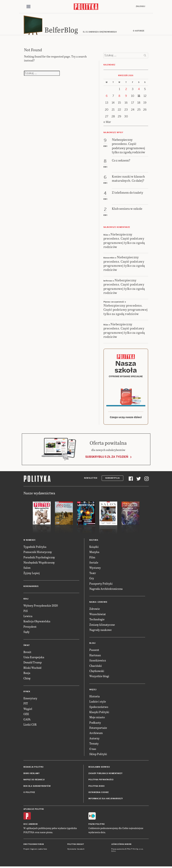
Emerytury (30, 700)
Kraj (26, 601)
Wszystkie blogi (99, 678)
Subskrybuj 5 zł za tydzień (107, 459)
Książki (94, 548)
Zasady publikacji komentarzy (106, 775)
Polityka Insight (76, 846)
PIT (26, 705)
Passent (94, 652)
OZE (26, 716)
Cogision (34, 851)
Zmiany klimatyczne (102, 626)
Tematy (94, 745)
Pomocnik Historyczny (38, 554)
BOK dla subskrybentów (37, 788)
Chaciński (96, 667)
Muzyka (94, 554)
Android (33, 826)
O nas (93, 750)
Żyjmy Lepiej (32, 575)
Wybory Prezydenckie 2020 (41, 607)
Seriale (94, 564)
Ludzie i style (98, 703)
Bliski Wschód (32, 669)
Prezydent (30, 628)
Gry (92, 580)
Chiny (27, 680)
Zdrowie (95, 610)
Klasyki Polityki (99, 714)
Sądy (26, 633)
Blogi (92, 645)
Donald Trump (33, 664)
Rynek (27, 693)
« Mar (107, 124)
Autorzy (94, 740)
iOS (25, 826)
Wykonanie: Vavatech (76, 851)
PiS (26, 612)
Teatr (93, 575)
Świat (27, 647)
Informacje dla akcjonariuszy (106, 800)
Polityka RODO (97, 788)
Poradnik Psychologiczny (39, 559)
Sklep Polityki (98, 756)
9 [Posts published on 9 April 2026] (126, 98)
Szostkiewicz (98, 662)
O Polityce (29, 794)
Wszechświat (98, 616)
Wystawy (95, 569)
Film (92, 559)
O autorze (139, 33)
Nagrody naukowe (100, 632)
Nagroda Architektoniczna (106, 590)
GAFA (27, 721)
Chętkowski (97, 673)
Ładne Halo (43, 851)
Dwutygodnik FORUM (34, 846)
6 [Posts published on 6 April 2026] (107, 98)
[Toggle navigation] (28, 7)
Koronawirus (31, 588)
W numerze (30, 542)
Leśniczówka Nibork (121, 846)
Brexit (27, 654)
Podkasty (95, 724)
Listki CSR (30, 726)
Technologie (97, 621)
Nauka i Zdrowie (98, 604)
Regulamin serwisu (99, 769)
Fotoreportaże (98, 729)
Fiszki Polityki (97, 826)
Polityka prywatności (101, 781)
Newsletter (91, 480)
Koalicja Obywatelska (37, 623)
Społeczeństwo (99, 708)
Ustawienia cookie (99, 794)
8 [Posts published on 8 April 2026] (119, 98)
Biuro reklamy (32, 775)
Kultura (94, 542)
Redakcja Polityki (33, 769)
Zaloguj (140, 7)
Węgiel (28, 710)
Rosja (27, 675)
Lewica (28, 618)
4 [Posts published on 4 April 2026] (139, 91)
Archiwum (96, 735)
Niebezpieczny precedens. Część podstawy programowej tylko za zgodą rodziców (124, 242)
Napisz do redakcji (34, 781)
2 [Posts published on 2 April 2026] (126, 91)
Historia (95, 698)
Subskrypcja (112, 480)
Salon (27, 569)
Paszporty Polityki (101, 585)
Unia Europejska (34, 659)
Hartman (95, 657)
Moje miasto (97, 719)
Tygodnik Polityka (35, 548)
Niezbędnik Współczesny (39, 564)
